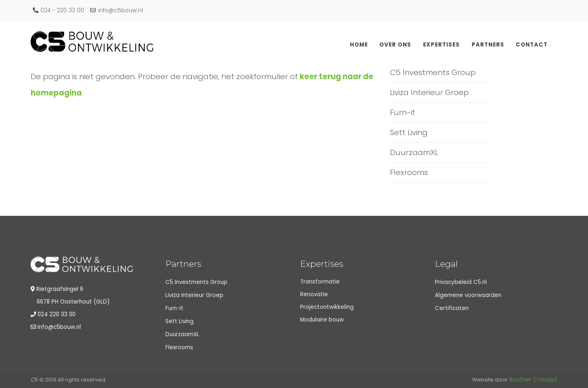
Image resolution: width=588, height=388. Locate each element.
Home (359, 45)
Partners (488, 45)
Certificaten (452, 308)
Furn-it (403, 112)
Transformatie (320, 282)
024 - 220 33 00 (58, 10)
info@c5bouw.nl (117, 10)
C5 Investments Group (433, 72)
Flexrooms (409, 172)
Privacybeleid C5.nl (461, 282)
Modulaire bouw (322, 320)
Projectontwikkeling (327, 307)
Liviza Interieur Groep (429, 92)
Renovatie (314, 294)
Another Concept (533, 380)
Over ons (395, 45)
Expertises (441, 45)
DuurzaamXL (414, 152)
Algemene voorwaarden (468, 295)
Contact (532, 45)
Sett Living (409, 132)
